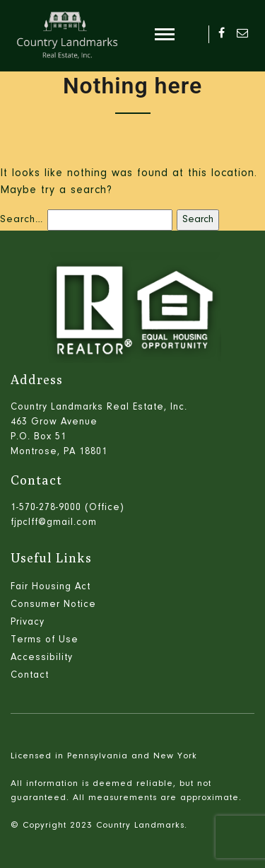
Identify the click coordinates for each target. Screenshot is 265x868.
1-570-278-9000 (46, 508)
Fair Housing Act (51, 587)
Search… (22, 220)
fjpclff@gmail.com (54, 523)
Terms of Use (45, 640)
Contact (30, 676)
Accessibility (42, 658)
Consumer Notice (53, 605)
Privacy (28, 623)
